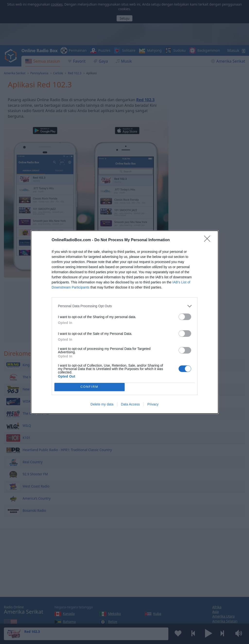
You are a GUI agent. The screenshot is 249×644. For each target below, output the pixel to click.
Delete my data (102, 404)
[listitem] (125, 306)
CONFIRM (90, 387)
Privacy (153, 404)
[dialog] (125, 322)
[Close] (209, 240)
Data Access (130, 404)
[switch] (185, 317)
